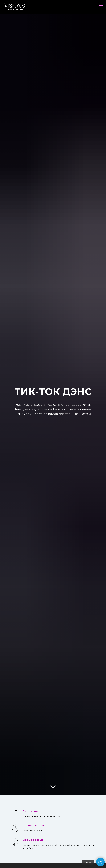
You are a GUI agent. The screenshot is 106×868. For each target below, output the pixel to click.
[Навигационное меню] (101, 7)
